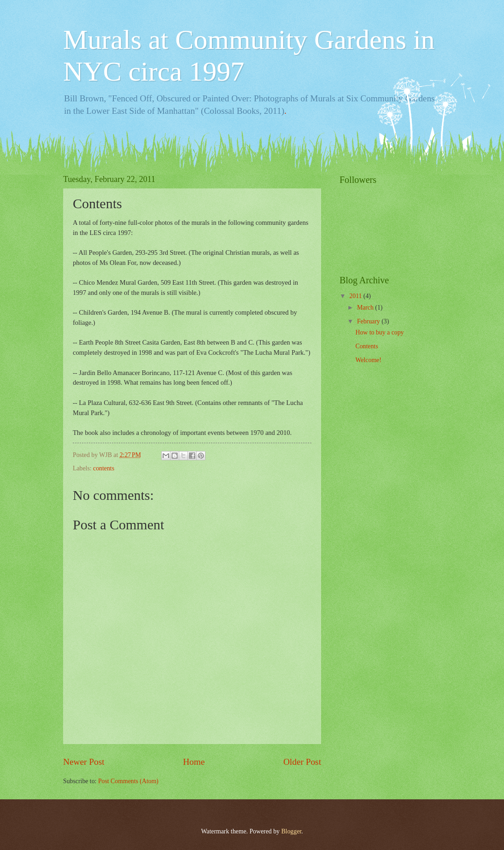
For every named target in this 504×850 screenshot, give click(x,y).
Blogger (291, 831)
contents (104, 468)
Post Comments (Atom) (128, 781)
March (366, 308)
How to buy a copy (379, 332)
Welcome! (368, 360)
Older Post (302, 762)
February (369, 321)
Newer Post (84, 762)
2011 (356, 296)
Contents (366, 346)
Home (194, 762)
